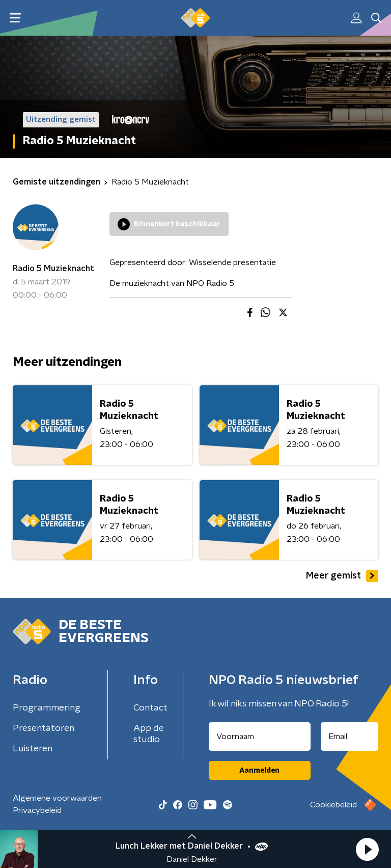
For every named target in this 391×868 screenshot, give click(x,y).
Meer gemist (342, 576)
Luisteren (33, 749)
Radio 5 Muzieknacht (53, 269)
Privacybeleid (37, 810)
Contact (150, 708)
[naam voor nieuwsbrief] (260, 737)
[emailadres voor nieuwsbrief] (350, 737)
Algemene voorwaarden (57, 798)
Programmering (47, 708)
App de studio (149, 734)
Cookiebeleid (333, 805)
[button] (367, 849)
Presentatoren (44, 728)
